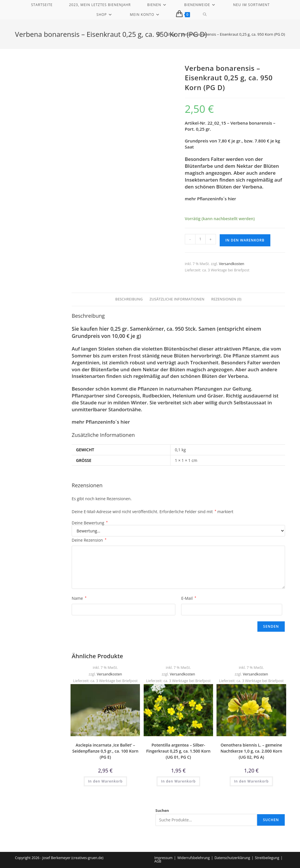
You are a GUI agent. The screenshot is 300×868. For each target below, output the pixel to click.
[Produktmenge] (200, 239)
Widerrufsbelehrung (193, 858)
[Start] (159, 34)
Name (79, 598)
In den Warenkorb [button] (105, 781)
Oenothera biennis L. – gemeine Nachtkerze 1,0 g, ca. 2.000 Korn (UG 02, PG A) (251, 751)
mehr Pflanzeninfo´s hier (210, 199)
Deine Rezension (89, 540)
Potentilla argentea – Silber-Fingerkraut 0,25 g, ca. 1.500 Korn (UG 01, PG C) (179, 751)
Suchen (162, 810)
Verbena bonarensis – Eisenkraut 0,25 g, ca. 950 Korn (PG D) (233, 34)
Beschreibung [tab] (129, 299)
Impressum (163, 858)
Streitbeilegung (267, 858)
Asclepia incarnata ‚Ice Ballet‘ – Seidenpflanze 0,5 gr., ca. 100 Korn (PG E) (105, 751)
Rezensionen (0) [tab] (226, 299)
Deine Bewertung (90, 523)
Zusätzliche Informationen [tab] (177, 299)
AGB (158, 861)
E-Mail (189, 598)
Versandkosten (232, 264)
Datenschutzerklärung (232, 858)
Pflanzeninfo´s (103, 422)
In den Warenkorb (245, 240)
